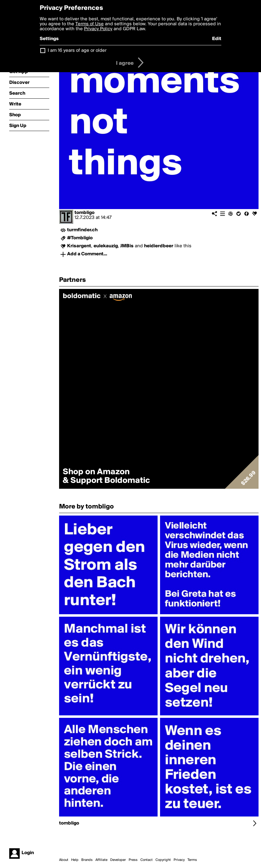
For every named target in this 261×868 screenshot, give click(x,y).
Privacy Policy (98, 29)
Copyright (163, 860)
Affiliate (101, 860)
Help (75, 860)
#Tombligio (80, 238)
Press (133, 860)
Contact (147, 860)
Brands (87, 860)
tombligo (84, 213)
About (64, 860)
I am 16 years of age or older (77, 51)
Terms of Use (90, 24)
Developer (118, 860)
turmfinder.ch (82, 230)
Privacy (179, 860)
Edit (217, 39)
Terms (192, 860)
